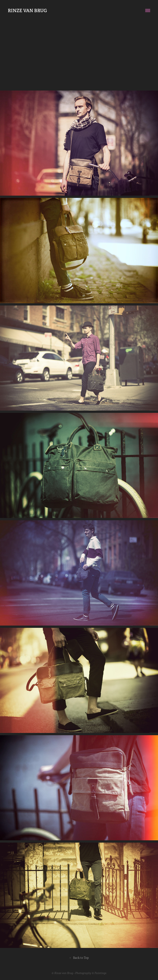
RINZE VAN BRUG (27, 10)
